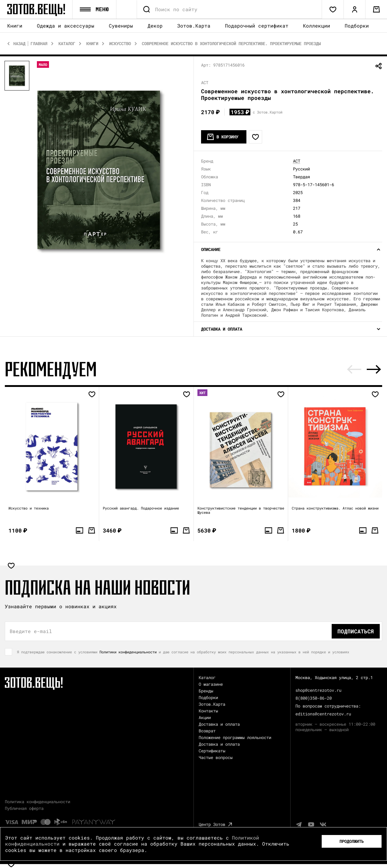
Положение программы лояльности (235, 738)
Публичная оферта (24, 809)
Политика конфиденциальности (37, 802)
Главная (39, 44)
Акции (205, 718)
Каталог (67, 44)
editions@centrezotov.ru (323, 714)
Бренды (206, 691)
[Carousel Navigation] (364, 370)
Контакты (208, 711)
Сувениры (121, 26)
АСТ (297, 161)
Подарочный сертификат (257, 26)
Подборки (357, 26)
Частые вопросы (216, 758)
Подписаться (356, 632)
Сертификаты (212, 751)
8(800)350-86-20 (314, 698)
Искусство (120, 44)
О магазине (211, 684)
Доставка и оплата (219, 724)
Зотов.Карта (194, 26)
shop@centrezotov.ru (318, 690)
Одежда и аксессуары (66, 26)
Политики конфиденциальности (128, 652)
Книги (15, 26)
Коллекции (317, 26)
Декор (155, 26)
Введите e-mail (31, 632)
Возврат (207, 731)
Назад (19, 44)
